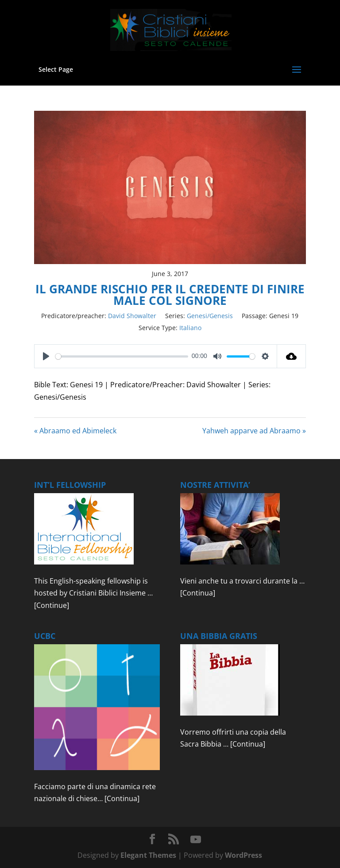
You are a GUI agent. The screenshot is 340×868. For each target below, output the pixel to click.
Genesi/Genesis (210, 316)
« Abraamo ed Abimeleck (75, 431)
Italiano (190, 328)
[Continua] (198, 593)
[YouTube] (196, 840)
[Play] (46, 356)
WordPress (243, 855)
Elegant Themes (148, 855)
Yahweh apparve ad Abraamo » (254, 431)
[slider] (122, 356)
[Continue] (52, 605)
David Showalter (132, 316)
